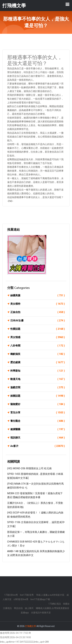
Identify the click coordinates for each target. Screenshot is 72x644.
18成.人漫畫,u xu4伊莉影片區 (50, 595)
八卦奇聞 (38, 346)
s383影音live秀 (21, 599)
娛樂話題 (38, 396)
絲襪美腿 (38, 295)
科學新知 (38, 371)
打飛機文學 (31, 626)
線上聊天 (29, 608)
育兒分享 (38, 413)
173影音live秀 (11, 595)
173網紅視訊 (55, 604)
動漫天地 (38, 379)
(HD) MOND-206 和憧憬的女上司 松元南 (29, 468)
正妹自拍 (38, 312)
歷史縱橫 (38, 362)
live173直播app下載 (40, 599)
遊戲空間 (38, 388)
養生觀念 (38, 421)
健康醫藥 (38, 429)
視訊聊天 (38, 438)
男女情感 (38, 337)
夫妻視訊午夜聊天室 (41, 613)
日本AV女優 (38, 321)
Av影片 (38, 446)
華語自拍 (18, 608)
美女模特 (38, 304)
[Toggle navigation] (67, 4)
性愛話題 (38, 329)
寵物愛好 (38, 404)
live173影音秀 (27, 595)
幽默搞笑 (38, 354)
